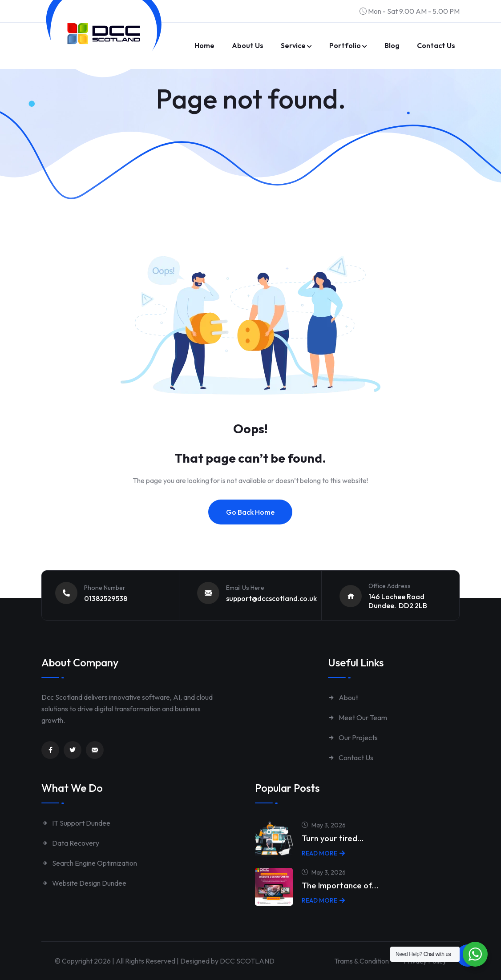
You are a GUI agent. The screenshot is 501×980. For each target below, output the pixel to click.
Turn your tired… (333, 838)
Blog (392, 45)
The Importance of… (340, 885)
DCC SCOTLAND (247, 961)
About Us (248, 45)
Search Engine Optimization (89, 863)
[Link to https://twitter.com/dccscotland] (73, 750)
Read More (323, 853)
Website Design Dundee (84, 883)
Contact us (436, 45)
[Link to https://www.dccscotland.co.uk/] (104, 34)
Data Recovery (70, 843)
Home (204, 45)
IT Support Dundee (76, 823)
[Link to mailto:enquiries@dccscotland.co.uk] (95, 750)
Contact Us (351, 758)
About (343, 698)
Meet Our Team (358, 718)
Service (293, 45)
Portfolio (345, 45)
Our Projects (353, 738)
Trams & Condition (362, 961)
